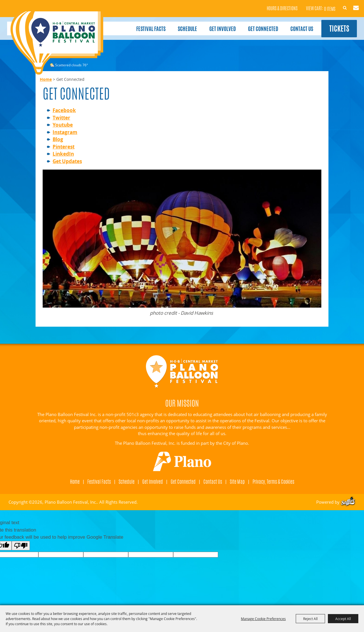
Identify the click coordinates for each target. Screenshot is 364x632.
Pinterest (64, 147)
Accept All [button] (343, 619)
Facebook (64, 110)
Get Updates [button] (350, 5)
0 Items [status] (319, 6)
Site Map (237, 481)
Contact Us (295, 25)
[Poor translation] (21, 546)
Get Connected (257, 25)
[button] (182, 243)
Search (337, 5)
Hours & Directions (272, 6)
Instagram (65, 132)
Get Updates (67, 161)
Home (46, 79)
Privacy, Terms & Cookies (273, 481)
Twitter (61, 118)
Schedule (181, 25)
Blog (58, 139)
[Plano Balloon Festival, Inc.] (57, 43)
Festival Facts (144, 25)
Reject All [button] (310, 619)
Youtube (63, 125)
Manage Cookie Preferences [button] (263, 619)
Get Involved (216, 25)
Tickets (335, 25)
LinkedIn (63, 154)
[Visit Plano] (182, 462)
